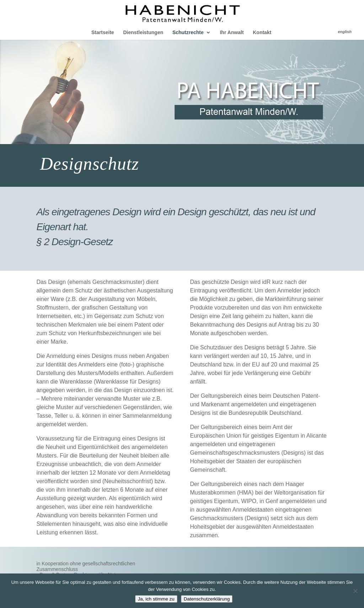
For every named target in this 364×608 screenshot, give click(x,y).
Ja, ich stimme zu (156, 599)
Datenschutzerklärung (207, 599)
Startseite (103, 33)
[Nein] (355, 591)
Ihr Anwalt (232, 33)
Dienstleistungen (143, 33)
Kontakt (262, 33)
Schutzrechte (188, 33)
